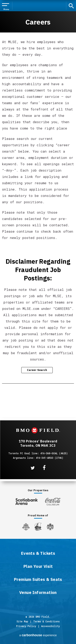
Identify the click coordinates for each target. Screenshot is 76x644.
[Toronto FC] (26, 527)
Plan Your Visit (38, 567)
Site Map (22, 621)
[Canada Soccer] (50, 527)
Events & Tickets (38, 554)
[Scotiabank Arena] (27, 501)
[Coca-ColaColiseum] (53, 501)
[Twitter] (33, 468)
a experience (38, 635)
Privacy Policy (26, 626)
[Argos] (38, 526)
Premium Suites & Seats (38, 580)
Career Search (37, 370)
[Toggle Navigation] (6, 6)
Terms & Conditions (46, 621)
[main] (38, 207)
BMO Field (38, 6)
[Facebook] (44, 468)
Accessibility (50, 626)
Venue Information (38, 593)
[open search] (72, 6)
